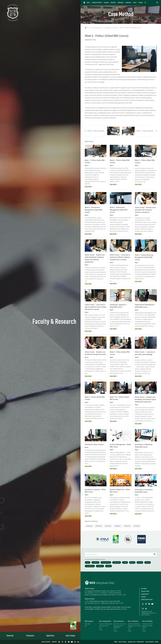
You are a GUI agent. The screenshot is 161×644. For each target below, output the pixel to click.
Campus (141, 3)
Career (135, 3)
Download (10, 636)
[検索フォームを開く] (157, 3)
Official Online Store (147, 599)
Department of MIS (104, 626)
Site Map (144, 589)
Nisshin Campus (90, 589)
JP (145, 3)
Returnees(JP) (140, 642)
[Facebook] (66, 642)
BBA (86, 626)
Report (115, 28)
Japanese (54, 642)
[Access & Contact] (59, 642)
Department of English (148, 624)
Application (50, 636)
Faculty (101, 630)
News (101, 628)
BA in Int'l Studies (147, 621)
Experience (128, 3)
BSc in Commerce (133, 621)
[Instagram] (75, 642)
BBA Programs (89, 621)
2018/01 (137, 526)
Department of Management (106, 624)
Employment (145, 594)
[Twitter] (62, 642)
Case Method (108, 28)
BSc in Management (105, 621)
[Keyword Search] (119, 554)
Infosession (30, 636)
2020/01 (118, 526)
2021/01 (108, 526)
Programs (106, 3)
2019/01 (127, 526)
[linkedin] (78, 642)
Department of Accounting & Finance (135, 626)
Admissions (121, 3)
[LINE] (69, 642)
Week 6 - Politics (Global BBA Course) (130, 28)
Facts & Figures (122, 642)
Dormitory (113, 3)
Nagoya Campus (90, 599)
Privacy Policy (145, 591)
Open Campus (70, 636)
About (88, 3)
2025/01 (89, 526)
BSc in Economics (119, 621)
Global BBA (87, 624)
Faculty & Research (97, 3)
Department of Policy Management (118, 626)
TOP (87, 28)
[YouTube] (72, 642)
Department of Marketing (134, 624)
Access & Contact (46, 642)
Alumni (157, 642)
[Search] (155, 554)
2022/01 (99, 526)
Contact (143, 597)
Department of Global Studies (147, 626)
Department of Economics (120, 624)
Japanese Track (132, 642)
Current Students (150, 642)
